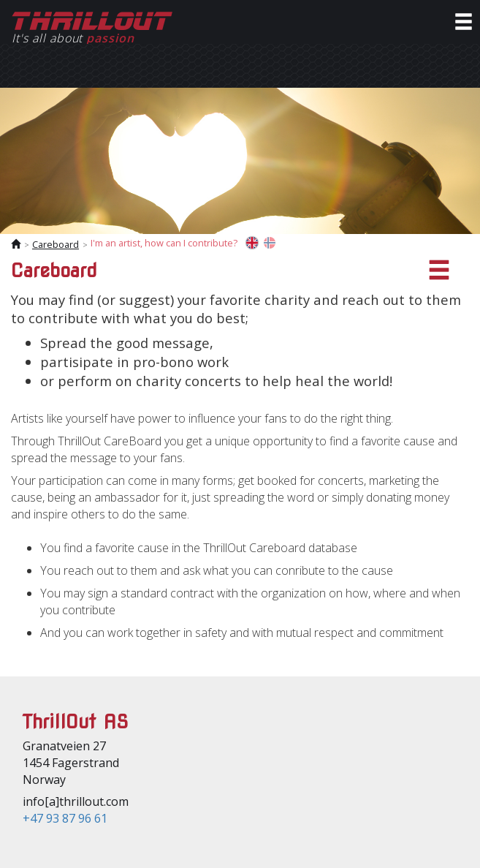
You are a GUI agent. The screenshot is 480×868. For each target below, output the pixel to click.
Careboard (56, 244)
